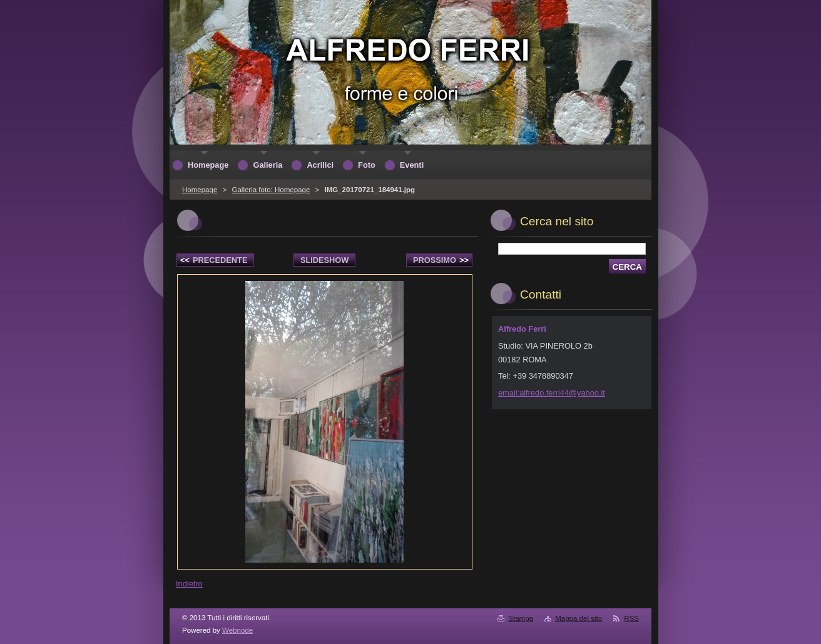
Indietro (189, 584)
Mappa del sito (579, 618)
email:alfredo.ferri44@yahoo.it (552, 393)
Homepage (200, 190)
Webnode (237, 630)
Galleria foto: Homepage (271, 190)
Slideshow (325, 260)
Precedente (214, 260)
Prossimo (441, 260)
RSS (631, 618)
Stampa (521, 618)
